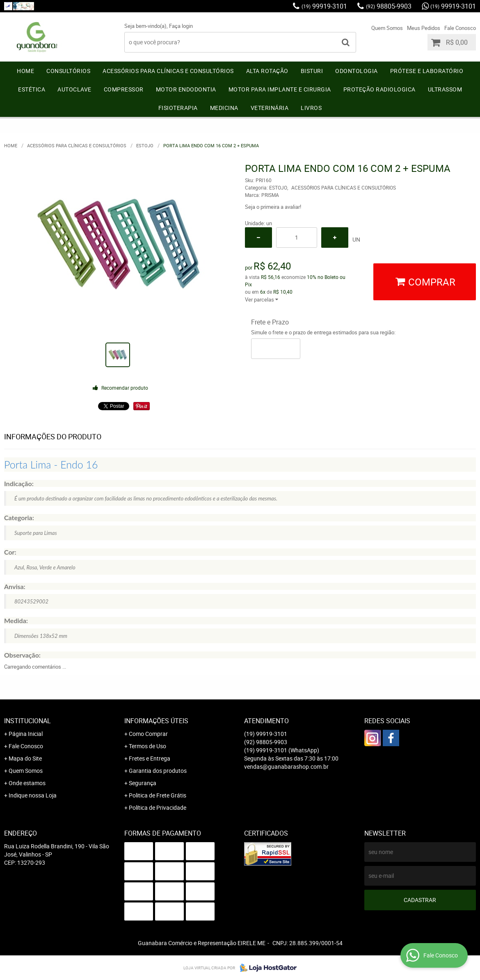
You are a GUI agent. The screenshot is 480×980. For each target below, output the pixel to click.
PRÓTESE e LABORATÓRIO (427, 71)
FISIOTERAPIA (178, 108)
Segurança (143, 783)
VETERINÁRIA (270, 108)
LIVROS (311, 108)
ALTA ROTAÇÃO (267, 71)
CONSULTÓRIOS (68, 71)
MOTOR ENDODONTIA (186, 89)
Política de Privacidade (158, 808)
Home (25, 71)
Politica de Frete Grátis (158, 795)
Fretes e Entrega (150, 758)
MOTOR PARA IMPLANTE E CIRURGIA (280, 89)
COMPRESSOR (124, 89)
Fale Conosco (460, 28)
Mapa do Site (25, 758)
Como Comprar (148, 734)
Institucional (27, 721)
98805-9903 (389, 6)
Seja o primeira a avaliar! (273, 207)
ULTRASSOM (445, 89)
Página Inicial (26, 734)
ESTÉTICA (32, 89)
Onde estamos (27, 783)
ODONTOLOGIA (357, 71)
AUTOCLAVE (74, 89)
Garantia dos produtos (158, 771)
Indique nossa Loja (33, 795)
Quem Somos (387, 28)
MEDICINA (224, 108)
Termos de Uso (147, 746)
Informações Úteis (156, 721)
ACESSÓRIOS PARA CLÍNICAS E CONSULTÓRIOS (168, 71)
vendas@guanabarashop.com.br (286, 766)
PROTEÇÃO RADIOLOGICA (379, 89)
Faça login (181, 26)
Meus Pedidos (424, 28)
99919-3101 (324, 6)
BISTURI (312, 71)
